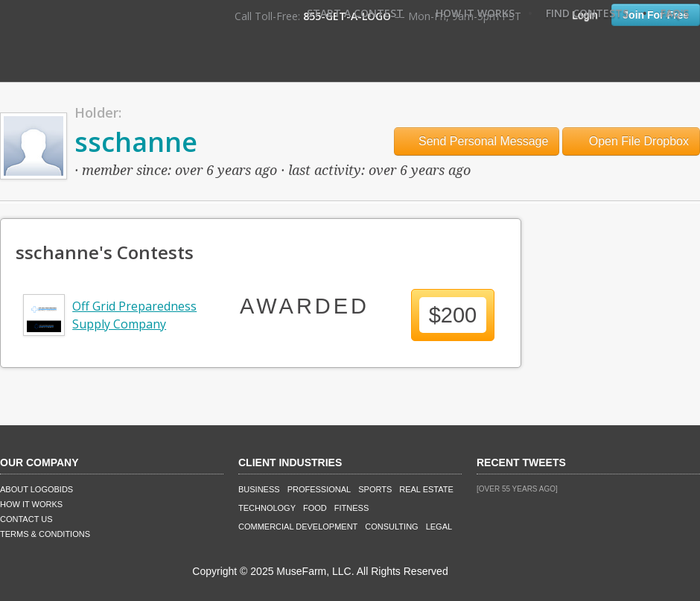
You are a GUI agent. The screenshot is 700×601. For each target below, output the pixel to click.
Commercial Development (298, 527)
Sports (375, 489)
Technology (267, 508)
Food (315, 508)
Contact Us (26, 519)
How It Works (475, 13)
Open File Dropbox (631, 141)
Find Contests (587, 13)
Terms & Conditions (45, 534)
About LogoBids (36, 489)
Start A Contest (355, 13)
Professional (319, 489)
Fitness (351, 508)
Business (259, 489)
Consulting (391, 527)
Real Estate (426, 489)
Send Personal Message (477, 141)
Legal (439, 527)
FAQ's (675, 13)
